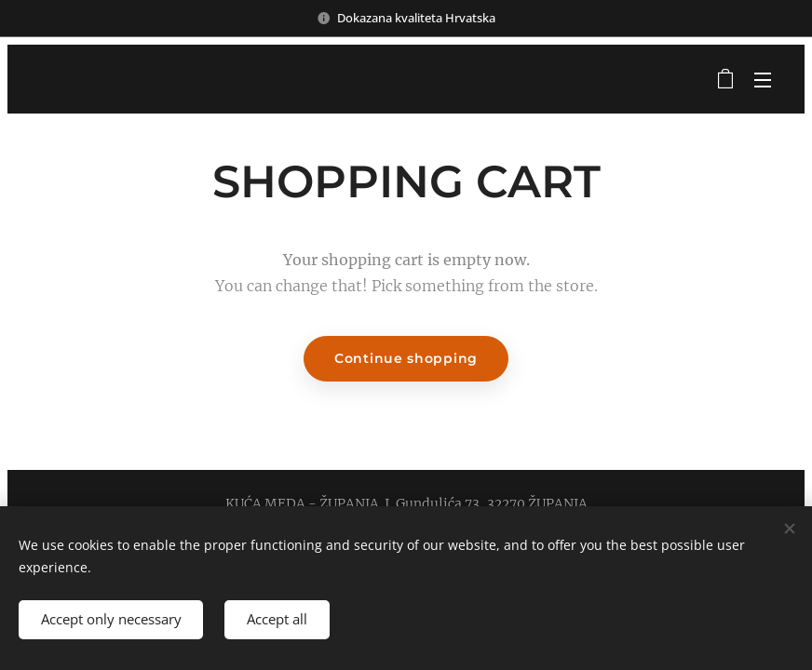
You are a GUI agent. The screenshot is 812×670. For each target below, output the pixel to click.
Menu (763, 80)
